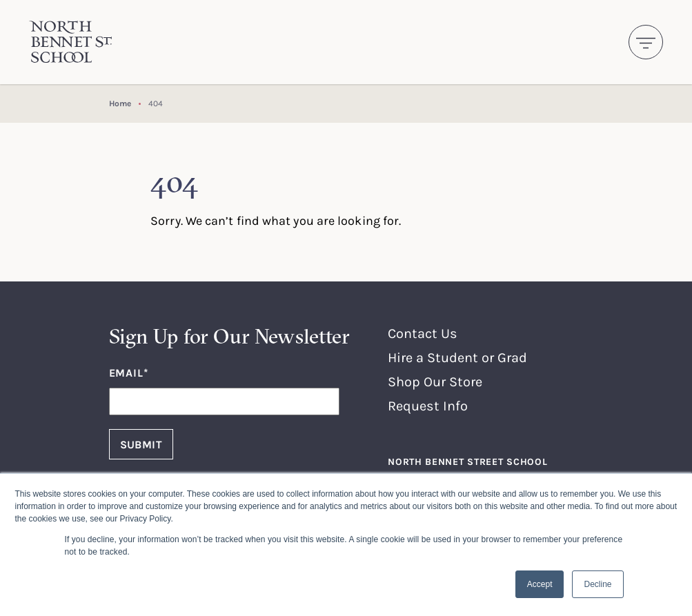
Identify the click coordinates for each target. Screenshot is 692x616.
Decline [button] (597, 584)
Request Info (428, 405)
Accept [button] (540, 584)
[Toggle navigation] (646, 42)
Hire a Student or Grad (457, 357)
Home (120, 103)
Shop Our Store (435, 381)
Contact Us (423, 333)
